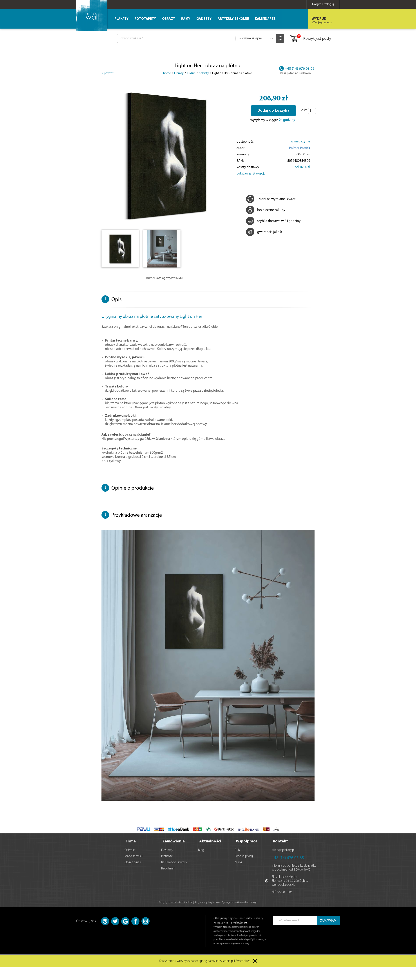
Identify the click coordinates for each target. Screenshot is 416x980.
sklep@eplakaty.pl (283, 850)
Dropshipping (244, 856)
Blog (201, 850)
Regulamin (168, 869)
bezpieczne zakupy (266, 210)
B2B (237, 850)
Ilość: (303, 110)
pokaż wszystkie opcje (251, 174)
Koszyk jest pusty (310, 39)
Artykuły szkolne (233, 19)
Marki (238, 863)
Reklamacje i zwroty (174, 863)
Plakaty (121, 19)
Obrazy (169, 19)
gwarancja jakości (265, 232)
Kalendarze (265, 19)
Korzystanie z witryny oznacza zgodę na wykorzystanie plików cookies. (205, 961)
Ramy (186, 19)
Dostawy (167, 850)
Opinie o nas (133, 863)
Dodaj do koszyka (273, 111)
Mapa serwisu (134, 856)
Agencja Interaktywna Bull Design (239, 902)
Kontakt (280, 841)
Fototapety (145, 19)
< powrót (108, 73)
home (167, 73)
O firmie (130, 850)
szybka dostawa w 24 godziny (273, 221)
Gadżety (204, 19)
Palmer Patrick (300, 148)
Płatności (167, 856)
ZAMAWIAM (328, 921)
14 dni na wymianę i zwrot (271, 199)
